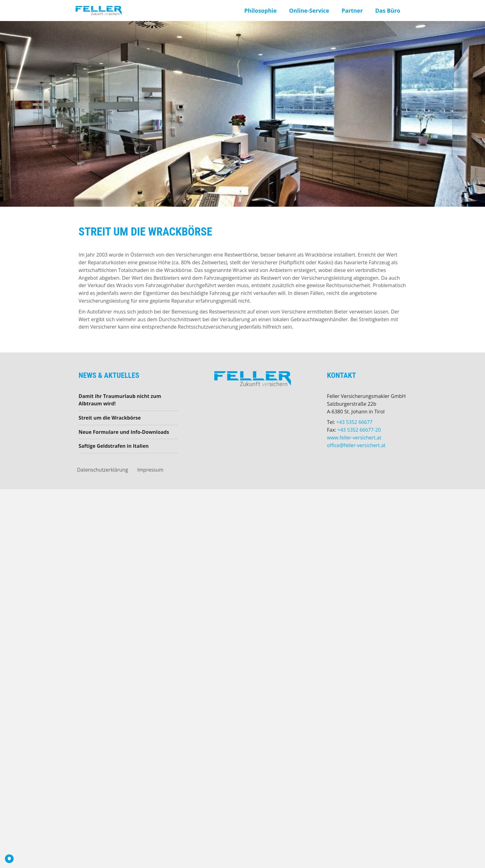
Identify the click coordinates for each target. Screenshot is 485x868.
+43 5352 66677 (354, 422)
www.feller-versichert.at (354, 438)
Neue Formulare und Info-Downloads (124, 432)
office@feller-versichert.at (356, 445)
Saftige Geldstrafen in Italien (114, 446)
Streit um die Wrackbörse (110, 418)
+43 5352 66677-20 (359, 430)
